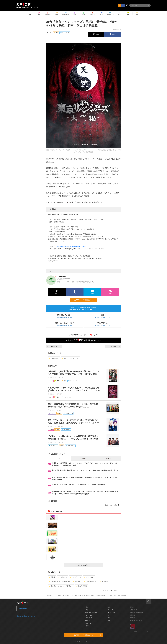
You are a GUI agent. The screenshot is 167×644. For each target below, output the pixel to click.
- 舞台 (87, 610)
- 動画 (109, 607)
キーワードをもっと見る (111, 591)
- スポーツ (88, 623)
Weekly (83, 459)
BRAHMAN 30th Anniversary (59, 582)
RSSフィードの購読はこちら (85, 300)
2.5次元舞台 (54, 358)
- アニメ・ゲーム (90, 618)
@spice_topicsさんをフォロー (27, 616)
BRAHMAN (89, 577)
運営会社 (132, 607)
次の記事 (115, 346)
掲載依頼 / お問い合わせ (137, 612)
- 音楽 (87, 607)
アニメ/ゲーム (75, 577)
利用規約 (132, 618)
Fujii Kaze (62, 577)
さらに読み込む (90, 565)
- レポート (110, 615)
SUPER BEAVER (90, 582)
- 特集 (109, 620)
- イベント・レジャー (91, 612)
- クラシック (89, 615)
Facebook (23, 608)
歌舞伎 (52, 577)
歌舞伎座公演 (82, 586)
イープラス (50, 595)
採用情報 (132, 615)
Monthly (108, 459)
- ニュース (110, 610)
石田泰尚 (104, 582)
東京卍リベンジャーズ (70, 358)
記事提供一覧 (133, 610)
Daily (59, 459)
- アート (87, 620)
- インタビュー (111, 612)
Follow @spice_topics (65, 317)
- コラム (109, 618)
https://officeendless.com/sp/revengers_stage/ (71, 246)
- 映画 (87, 626)
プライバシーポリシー (136, 620)
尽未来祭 (77, 582)
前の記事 (52, 346)
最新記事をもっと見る (112, 505)
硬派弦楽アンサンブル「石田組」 (61, 586)
